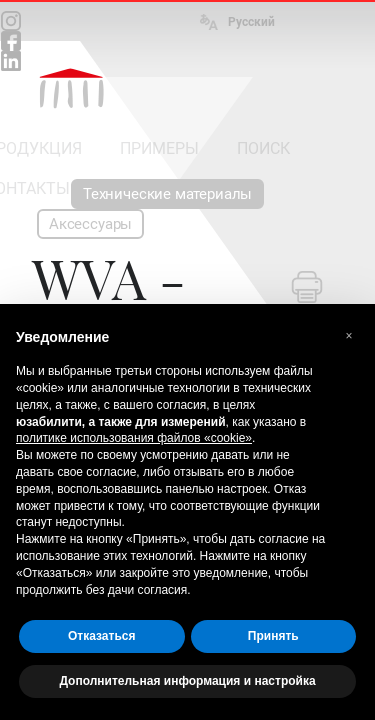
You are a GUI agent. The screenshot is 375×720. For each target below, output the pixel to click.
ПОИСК (263, 148)
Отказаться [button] (101, 636)
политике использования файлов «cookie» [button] (134, 438)
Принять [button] (273, 636)
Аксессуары (90, 224)
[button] (349, 336)
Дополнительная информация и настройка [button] (187, 681)
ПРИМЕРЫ (159, 148)
